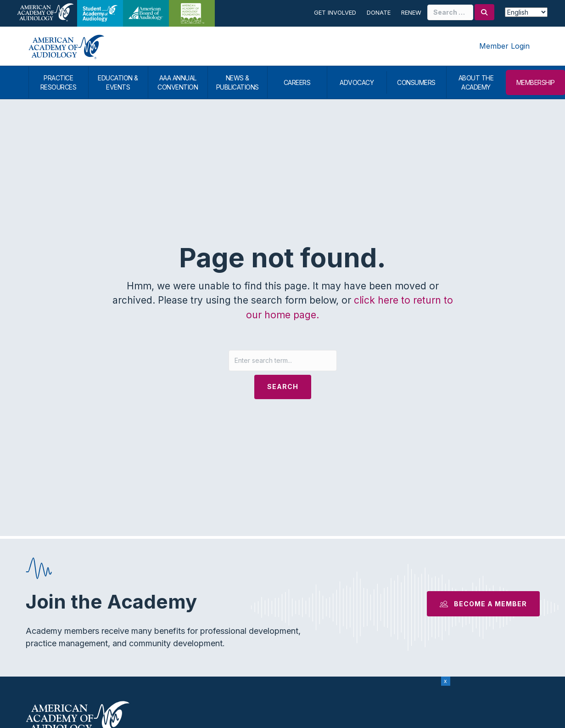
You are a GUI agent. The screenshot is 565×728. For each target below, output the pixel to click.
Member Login (504, 46)
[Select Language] (526, 12)
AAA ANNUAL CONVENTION (178, 82)
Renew (411, 12)
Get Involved (335, 12)
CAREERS (297, 82)
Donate (379, 12)
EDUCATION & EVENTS (118, 82)
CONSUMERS (416, 82)
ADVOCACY (357, 82)
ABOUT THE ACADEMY (476, 82)
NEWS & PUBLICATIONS (238, 82)
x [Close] (445, 681)
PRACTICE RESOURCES (59, 82)
